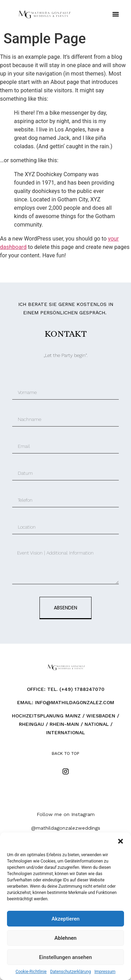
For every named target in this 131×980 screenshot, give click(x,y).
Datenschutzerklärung (70, 972)
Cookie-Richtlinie (31, 972)
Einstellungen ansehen (65, 957)
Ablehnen (65, 938)
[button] (121, 841)
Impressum (105, 972)
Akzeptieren (65, 919)
